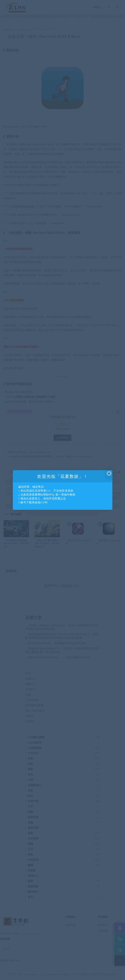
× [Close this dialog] (109, 473)
